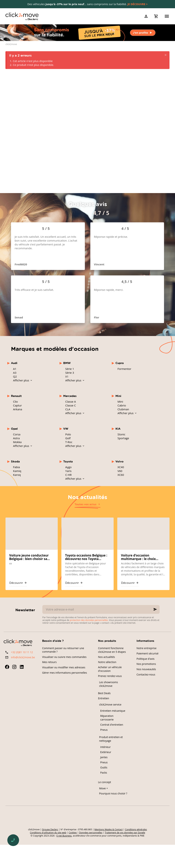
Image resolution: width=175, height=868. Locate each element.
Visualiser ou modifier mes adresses (64, 667)
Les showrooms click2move (109, 684)
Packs (104, 773)
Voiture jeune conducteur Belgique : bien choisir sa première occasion (29, 557)
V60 (120, 471)
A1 (15, 369)
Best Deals (104, 693)
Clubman (123, 409)
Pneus (104, 730)
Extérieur (106, 752)
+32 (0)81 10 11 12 (22, 652)
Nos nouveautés (146, 669)
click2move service (110, 704)
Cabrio (122, 405)
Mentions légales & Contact (108, 829)
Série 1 (70, 369)
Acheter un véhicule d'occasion (110, 669)
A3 (15, 373)
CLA (68, 409)
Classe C (71, 405)
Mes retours (49, 662)
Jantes (104, 757)
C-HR (68, 475)
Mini (120, 402)
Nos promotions (146, 664)
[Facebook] (7, 667)
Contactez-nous (146, 674)
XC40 (121, 467)
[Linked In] (22, 667)
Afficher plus (21, 380)
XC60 (121, 475)
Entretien (104, 698)
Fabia (16, 467)
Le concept (105, 782)
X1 (67, 376)
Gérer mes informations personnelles (65, 673)
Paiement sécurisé (148, 653)
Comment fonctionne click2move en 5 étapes (112, 650)
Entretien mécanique (113, 711)
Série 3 (70, 373)
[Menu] (167, 16)
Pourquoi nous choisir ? (113, 793)
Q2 (15, 376)
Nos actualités (87, 497)
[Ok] (155, 609)
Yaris (68, 471)
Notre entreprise (147, 648)
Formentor (124, 369)
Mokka (17, 442)
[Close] (166, 55)
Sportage (123, 438)
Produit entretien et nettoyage (111, 739)
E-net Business (64, 836)
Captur (17, 405)
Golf (68, 438)
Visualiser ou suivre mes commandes (64, 657)
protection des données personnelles (89, 620)
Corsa (17, 434)
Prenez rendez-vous (110, 676)
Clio (15, 402)
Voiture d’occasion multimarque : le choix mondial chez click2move (140, 557)
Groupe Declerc (50, 829)
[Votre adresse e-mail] (101, 609)
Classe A (71, 402)
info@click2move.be (23, 657)
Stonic (121, 434)
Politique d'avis (145, 659)
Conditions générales (136, 829)
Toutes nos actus (85, 504)
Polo (68, 434)
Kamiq (17, 471)
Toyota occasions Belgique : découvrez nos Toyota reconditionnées (86, 557)
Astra (16, 438)
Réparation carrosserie (107, 718)
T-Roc (69, 442)
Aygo (68, 467)
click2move (11, 44)
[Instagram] (14, 667)
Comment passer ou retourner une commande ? (63, 650)
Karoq (17, 475)
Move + (104, 788)
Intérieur (105, 747)
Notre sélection (107, 662)
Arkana (17, 409)
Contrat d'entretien (112, 725)
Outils (104, 767)
